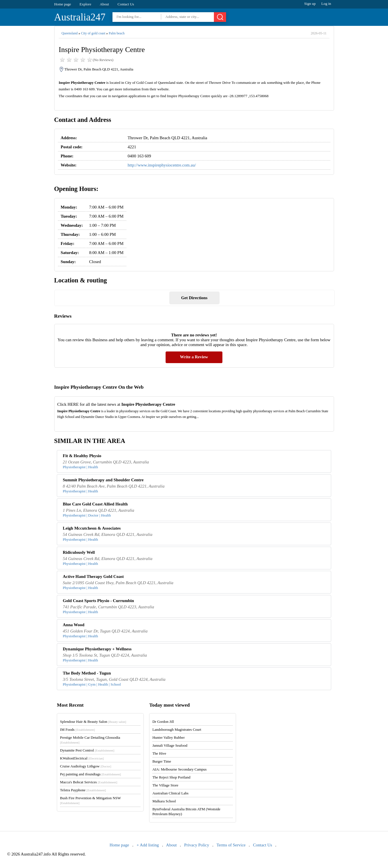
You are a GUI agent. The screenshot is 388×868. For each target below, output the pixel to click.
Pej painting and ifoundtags (90, 774)
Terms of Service (231, 845)
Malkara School (164, 801)
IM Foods (77, 729)
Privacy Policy (197, 845)
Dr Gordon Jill (163, 722)
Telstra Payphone (83, 790)
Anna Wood (74, 625)
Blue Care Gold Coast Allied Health (95, 504)
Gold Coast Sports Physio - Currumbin (98, 601)
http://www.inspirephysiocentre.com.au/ (162, 165)
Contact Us (126, 4)
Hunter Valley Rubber (168, 737)
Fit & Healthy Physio (82, 456)
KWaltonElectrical (82, 758)
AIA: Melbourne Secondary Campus (179, 769)
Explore (85, 4)
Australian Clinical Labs (170, 793)
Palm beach (117, 33)
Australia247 (80, 17)
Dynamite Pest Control (87, 750)
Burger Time (162, 761)
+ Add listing (148, 845)
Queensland (70, 33)
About (104, 4)
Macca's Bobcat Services (88, 782)
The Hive (159, 753)
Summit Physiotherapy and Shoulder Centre (103, 480)
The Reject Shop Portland (171, 777)
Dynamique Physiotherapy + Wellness (97, 649)
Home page (63, 4)
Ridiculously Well (79, 552)
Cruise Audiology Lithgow (85, 766)
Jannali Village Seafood (170, 745)
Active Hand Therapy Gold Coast (93, 576)
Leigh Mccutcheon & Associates (92, 528)
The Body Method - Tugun (87, 673)
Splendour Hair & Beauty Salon (93, 722)
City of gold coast (93, 33)
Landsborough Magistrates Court (177, 729)
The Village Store (165, 785)
